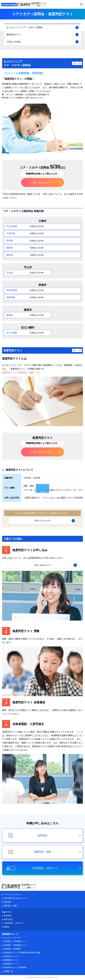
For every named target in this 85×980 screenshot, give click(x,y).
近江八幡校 (12, 333)
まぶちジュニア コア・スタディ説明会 (25, 27)
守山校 (10, 273)
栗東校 (10, 315)
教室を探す (8, 919)
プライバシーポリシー (13, 895)
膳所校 (10, 255)
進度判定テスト (14, 35)
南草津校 (11, 297)
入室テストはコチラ (43, 521)
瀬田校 (10, 248)
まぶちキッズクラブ (12, 938)
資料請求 (8, 902)
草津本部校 (12, 290)
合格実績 (8, 916)
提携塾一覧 (8, 971)
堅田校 (10, 241)
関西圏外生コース (11, 960)
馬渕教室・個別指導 (12, 949)
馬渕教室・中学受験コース (15, 941)
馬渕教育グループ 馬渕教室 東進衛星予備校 (22, 953)
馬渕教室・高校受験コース (15, 945)
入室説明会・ (14, 923)
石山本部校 (12, 226)
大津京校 (11, 233)
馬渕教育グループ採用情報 (15, 968)
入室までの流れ (14, 42)
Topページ (7, 912)
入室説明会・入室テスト (45, 868)
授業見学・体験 (10, 906)
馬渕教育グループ (11, 964)
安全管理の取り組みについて (16, 898)
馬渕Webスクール (11, 956)
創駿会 (7, 927)
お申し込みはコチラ (42, 182)
